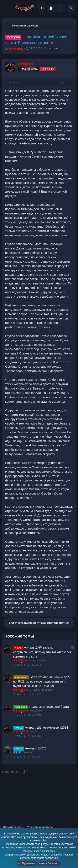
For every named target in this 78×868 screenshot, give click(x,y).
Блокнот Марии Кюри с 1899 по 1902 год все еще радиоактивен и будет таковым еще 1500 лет (42, 681)
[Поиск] (71, 8)
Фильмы (35, 731)
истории (54, 49)
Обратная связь (14, 827)
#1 (68, 83)
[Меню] (8, 8)
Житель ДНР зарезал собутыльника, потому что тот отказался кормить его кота (42, 652)
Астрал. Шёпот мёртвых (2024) (47, 728)
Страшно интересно (41, 690)
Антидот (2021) (35, 748)
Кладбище (36, 711)
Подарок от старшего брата (49, 707)
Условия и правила (40, 827)
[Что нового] (61, 8)
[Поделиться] (62, 83)
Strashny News (38, 660)
